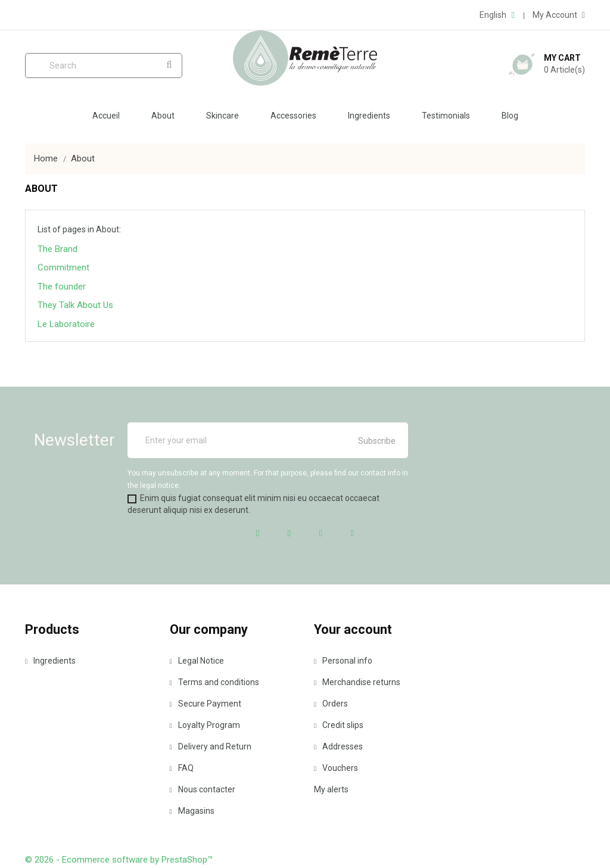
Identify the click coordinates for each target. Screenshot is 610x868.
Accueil (106, 116)
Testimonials (446, 116)
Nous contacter (203, 789)
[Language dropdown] (497, 15)
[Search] (104, 66)
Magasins (192, 811)
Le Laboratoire (66, 324)
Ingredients (369, 116)
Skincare (222, 116)
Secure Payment (206, 704)
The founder (62, 287)
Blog (510, 116)
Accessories (293, 116)
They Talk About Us (75, 305)
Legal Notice (197, 661)
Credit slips (339, 725)
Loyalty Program (205, 725)
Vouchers (336, 768)
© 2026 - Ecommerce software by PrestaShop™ (119, 860)
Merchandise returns (357, 682)
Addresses (338, 746)
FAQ (182, 768)
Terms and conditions (214, 682)
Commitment (63, 267)
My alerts (331, 789)
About (163, 116)
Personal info (343, 661)
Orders (331, 704)
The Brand (57, 249)
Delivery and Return (211, 746)
